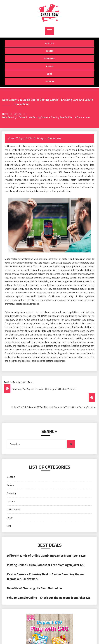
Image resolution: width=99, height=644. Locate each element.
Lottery (50, 81)
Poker (49, 66)
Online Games (14, 510)
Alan (12, 138)
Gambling (50, 58)
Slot (50, 74)
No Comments (55, 138)
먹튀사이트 (44, 316)
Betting (50, 43)
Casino (50, 51)
